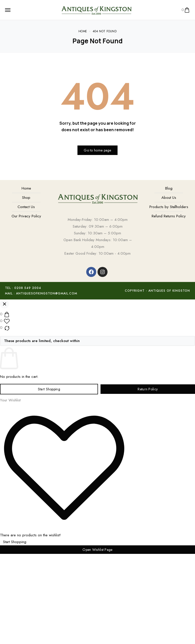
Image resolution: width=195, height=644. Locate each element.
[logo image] (96, 10)
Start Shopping (49, 389)
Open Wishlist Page (97, 550)
